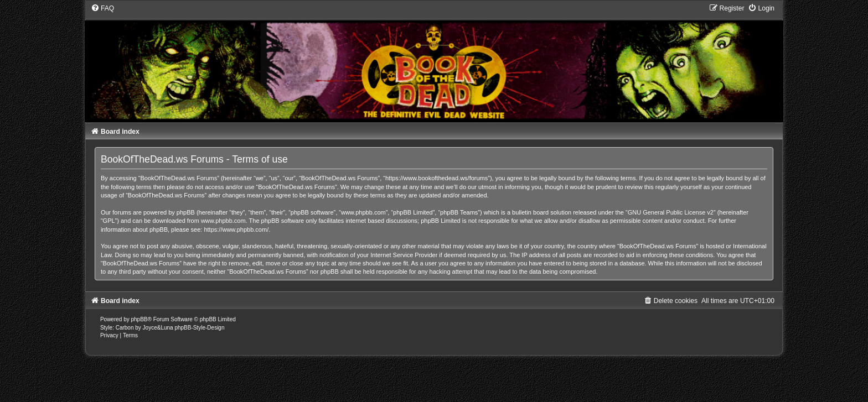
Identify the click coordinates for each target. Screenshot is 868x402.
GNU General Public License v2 (671, 212)
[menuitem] (102, 8)
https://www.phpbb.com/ (236, 229)
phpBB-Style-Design (199, 328)
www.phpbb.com (223, 221)
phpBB (139, 319)
